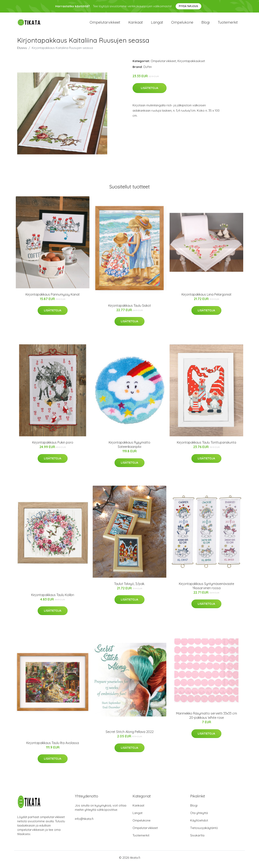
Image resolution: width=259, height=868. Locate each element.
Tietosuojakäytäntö (204, 831)
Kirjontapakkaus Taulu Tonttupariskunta (206, 446)
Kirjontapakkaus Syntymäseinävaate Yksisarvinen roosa (206, 589)
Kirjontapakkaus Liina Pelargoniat (206, 298)
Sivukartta (197, 839)
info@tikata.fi (84, 822)
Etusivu (22, 51)
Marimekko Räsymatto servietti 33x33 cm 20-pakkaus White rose (206, 719)
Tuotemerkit (228, 24)
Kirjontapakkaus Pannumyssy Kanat (53, 298)
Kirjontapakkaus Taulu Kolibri (53, 598)
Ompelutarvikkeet (105, 24)
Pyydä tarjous (188, 6)
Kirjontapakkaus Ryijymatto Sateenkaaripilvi (129, 448)
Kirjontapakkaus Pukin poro (53, 446)
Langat (157, 24)
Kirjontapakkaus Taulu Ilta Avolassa (53, 746)
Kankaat (136, 24)
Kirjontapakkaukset (191, 64)
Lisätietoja (150, 92)
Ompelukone (182, 24)
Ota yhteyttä (199, 816)
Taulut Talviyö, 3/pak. (129, 587)
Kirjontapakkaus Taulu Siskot (130, 309)
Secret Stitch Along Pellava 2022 (130, 735)
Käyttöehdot (199, 824)
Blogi (205, 24)
